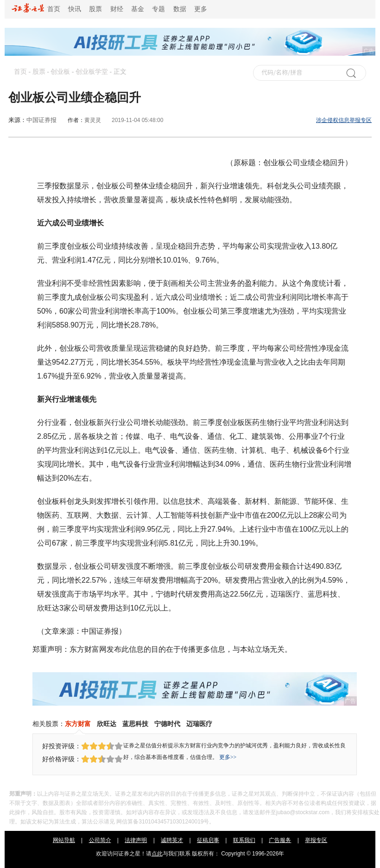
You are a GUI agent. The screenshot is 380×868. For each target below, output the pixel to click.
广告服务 (280, 840)
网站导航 (64, 840)
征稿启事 (208, 840)
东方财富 (78, 724)
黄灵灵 (93, 120)
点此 (157, 854)
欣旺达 (107, 724)
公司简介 (100, 840)
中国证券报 (41, 120)
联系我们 (244, 840)
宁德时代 (167, 724)
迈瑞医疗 (199, 724)
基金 (138, 9)
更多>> (228, 757)
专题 (158, 9)
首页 (36, 9)
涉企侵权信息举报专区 (344, 120)
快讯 (75, 9)
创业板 (60, 72)
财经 (117, 9)
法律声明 (136, 840)
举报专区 (316, 840)
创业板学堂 (92, 72)
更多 (201, 9)
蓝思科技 (135, 724)
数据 (180, 9)
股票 (95, 9)
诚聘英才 (172, 840)
